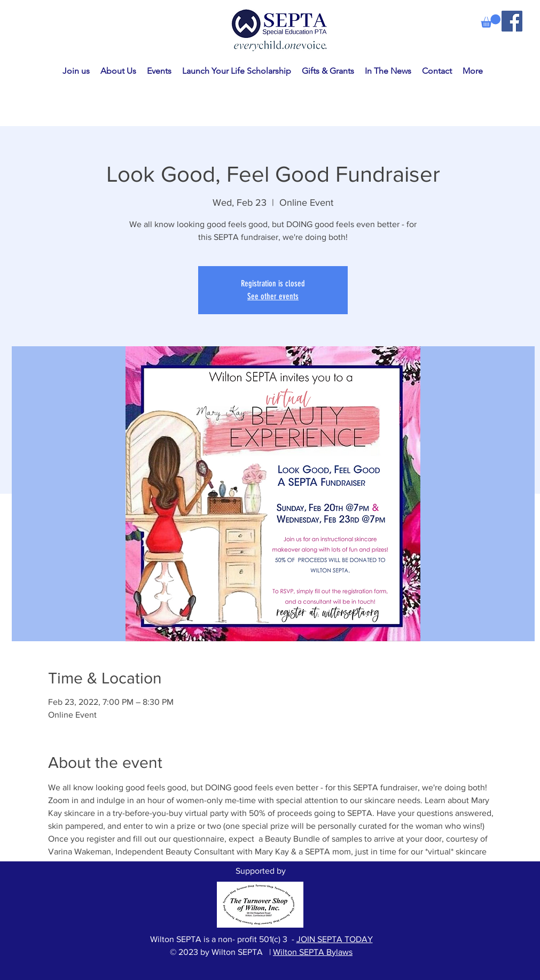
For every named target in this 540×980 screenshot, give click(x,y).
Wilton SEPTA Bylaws (313, 952)
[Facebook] (512, 21)
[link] (491, 21)
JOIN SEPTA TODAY (335, 939)
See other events (273, 296)
